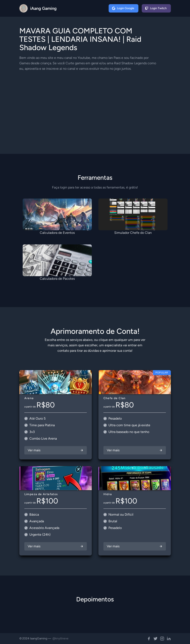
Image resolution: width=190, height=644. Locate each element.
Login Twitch (156, 8)
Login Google (123, 8)
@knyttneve (60, 638)
